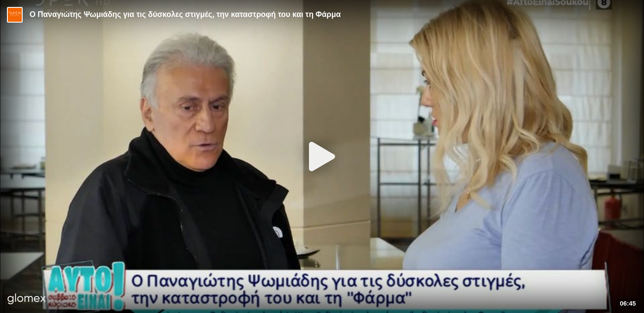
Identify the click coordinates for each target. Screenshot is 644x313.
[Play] (322, 156)
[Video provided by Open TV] (15, 15)
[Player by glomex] (27, 300)
